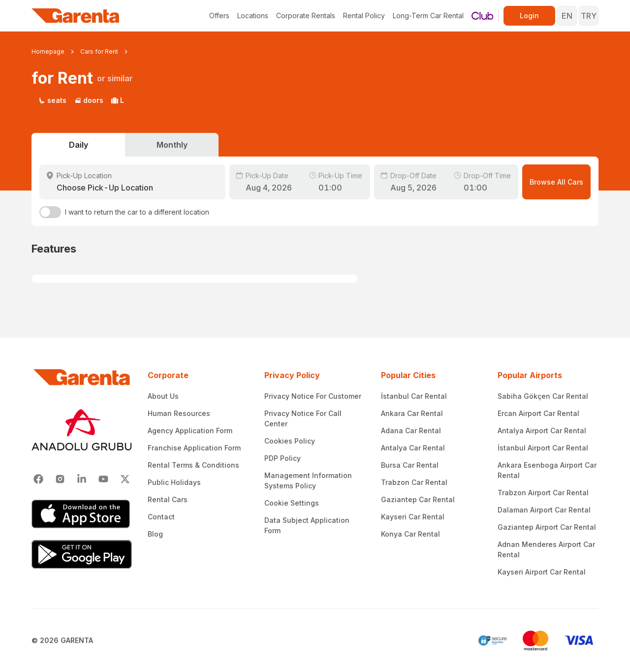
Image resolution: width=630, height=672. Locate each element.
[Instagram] (60, 479)
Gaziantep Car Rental (418, 499)
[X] (125, 479)
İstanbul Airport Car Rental (543, 448)
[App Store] (82, 514)
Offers (219, 16)
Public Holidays (174, 482)
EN (567, 16)
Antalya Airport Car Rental (542, 431)
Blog (155, 534)
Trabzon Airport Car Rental (543, 493)
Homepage (48, 51)
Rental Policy (364, 16)
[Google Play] (82, 554)
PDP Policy (283, 458)
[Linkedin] (82, 479)
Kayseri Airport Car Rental (542, 572)
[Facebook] (38, 479)
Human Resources (179, 413)
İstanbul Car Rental (414, 396)
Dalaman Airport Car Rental (544, 510)
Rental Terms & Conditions (193, 465)
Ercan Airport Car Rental (538, 413)
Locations (253, 16)
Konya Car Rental (410, 534)
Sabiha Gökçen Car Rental (543, 396)
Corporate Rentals (306, 16)
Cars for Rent (99, 51)
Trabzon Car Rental (414, 482)
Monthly (172, 145)
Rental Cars (168, 499)
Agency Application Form (190, 431)
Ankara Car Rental (412, 413)
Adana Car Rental (411, 431)
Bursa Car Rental (410, 465)
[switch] (50, 212)
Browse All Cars (556, 182)
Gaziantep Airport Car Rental (547, 527)
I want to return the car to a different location (137, 212)
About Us (163, 396)
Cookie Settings (292, 503)
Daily (79, 145)
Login (529, 16)
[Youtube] (103, 479)
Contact (161, 517)
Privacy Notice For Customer (313, 396)
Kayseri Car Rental (413, 517)
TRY (589, 16)
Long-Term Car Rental (428, 16)
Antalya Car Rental (413, 448)
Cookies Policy (290, 441)
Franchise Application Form (194, 448)
